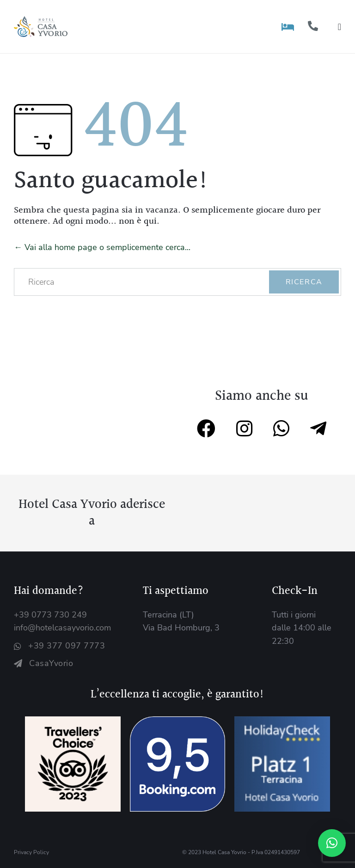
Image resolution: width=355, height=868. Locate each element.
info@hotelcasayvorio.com (62, 628)
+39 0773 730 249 (50, 615)
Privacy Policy (31, 852)
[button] (332, 843)
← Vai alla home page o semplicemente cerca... (102, 247)
